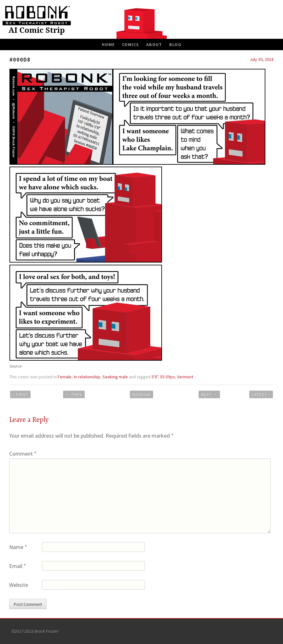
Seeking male (115, 377)
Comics (130, 44)
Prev (74, 394)
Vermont (185, 377)
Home (108, 44)
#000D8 (20, 59)
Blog (175, 44)
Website (19, 585)
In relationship (87, 377)
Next (209, 394)
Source (16, 366)
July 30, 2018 (262, 59)
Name (18, 547)
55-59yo (167, 377)
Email (18, 566)
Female (65, 377)
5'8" (155, 377)
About (154, 44)
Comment (23, 454)
